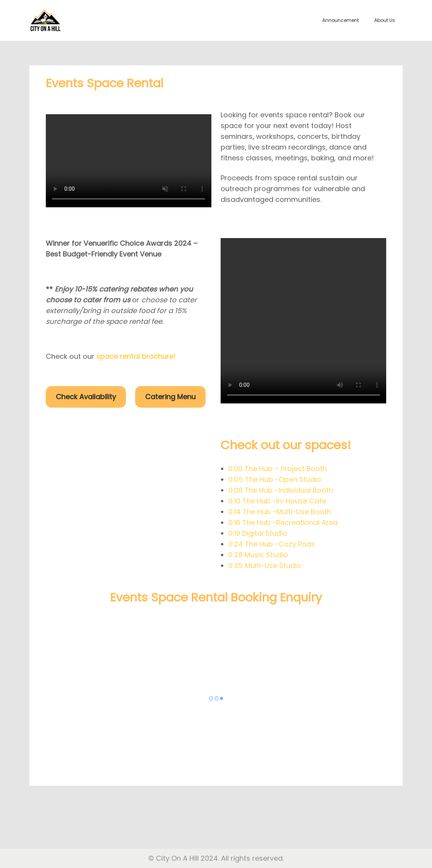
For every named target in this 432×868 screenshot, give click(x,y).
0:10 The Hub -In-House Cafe (277, 501)
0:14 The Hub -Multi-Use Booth (280, 512)
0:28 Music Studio (258, 555)
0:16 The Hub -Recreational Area (283, 522)
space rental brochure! (136, 356)
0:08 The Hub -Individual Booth (281, 490)
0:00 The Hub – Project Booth (278, 469)
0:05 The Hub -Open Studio (275, 479)
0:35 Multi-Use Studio (265, 566)
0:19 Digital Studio (258, 533)
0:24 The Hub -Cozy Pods (272, 544)
